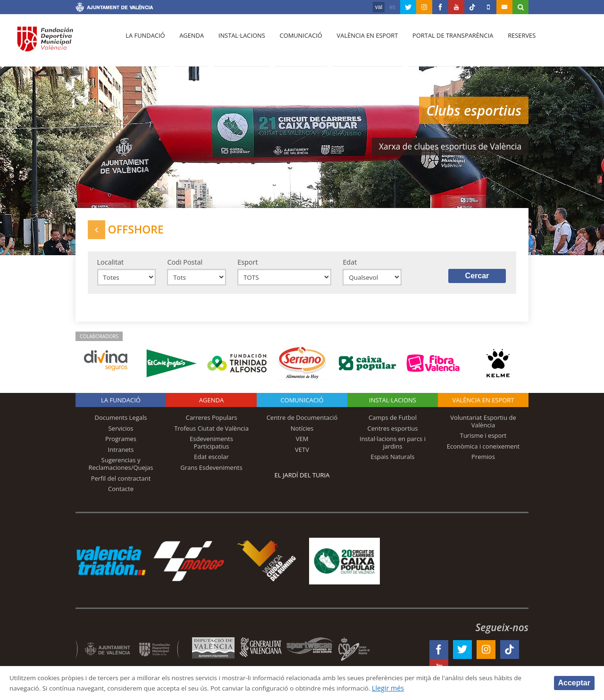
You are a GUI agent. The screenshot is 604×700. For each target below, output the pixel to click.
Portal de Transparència (443, 43)
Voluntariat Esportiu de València (483, 426)
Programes (121, 443)
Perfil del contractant (121, 483)
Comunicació (294, 43)
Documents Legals (121, 422)
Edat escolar (211, 461)
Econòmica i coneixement (483, 451)
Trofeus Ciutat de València (211, 433)
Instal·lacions (237, 43)
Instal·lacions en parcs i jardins (393, 447)
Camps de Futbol (393, 422)
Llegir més (444, 687)
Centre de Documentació (302, 422)
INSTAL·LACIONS (393, 405)
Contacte (121, 493)
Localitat (111, 265)
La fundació (144, 43)
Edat (350, 265)
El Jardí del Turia (302, 480)
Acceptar (574, 682)
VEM (302, 443)
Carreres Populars (211, 422)
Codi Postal (185, 265)
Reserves (511, 43)
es (392, 7)
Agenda (189, 43)
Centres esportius (393, 433)
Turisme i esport (483, 440)
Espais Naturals (392, 461)
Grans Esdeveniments (211, 472)
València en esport (359, 43)
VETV (302, 454)
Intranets (121, 454)
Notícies (302, 433)
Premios (483, 461)
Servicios (121, 433)
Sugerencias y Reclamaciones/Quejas (121, 468)
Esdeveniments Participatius (211, 447)
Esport (247, 265)
